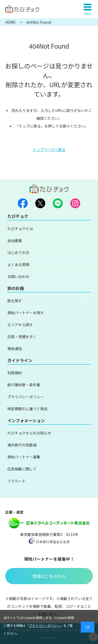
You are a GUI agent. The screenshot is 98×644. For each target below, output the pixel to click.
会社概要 (15, 241)
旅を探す (15, 301)
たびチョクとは (20, 229)
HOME (11, 22)
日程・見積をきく (22, 337)
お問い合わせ (18, 276)
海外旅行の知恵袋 (22, 445)
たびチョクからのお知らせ (29, 433)
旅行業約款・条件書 (24, 385)
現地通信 (15, 349)
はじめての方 (18, 252)
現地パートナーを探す (26, 313)
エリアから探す (20, 325)
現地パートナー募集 (24, 457)
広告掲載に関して (22, 469)
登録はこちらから (49, 576)
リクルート (16, 481)
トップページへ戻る (49, 149)
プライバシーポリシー (26, 397)
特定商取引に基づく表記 (27, 409)
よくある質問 (18, 264)
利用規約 (15, 373)
